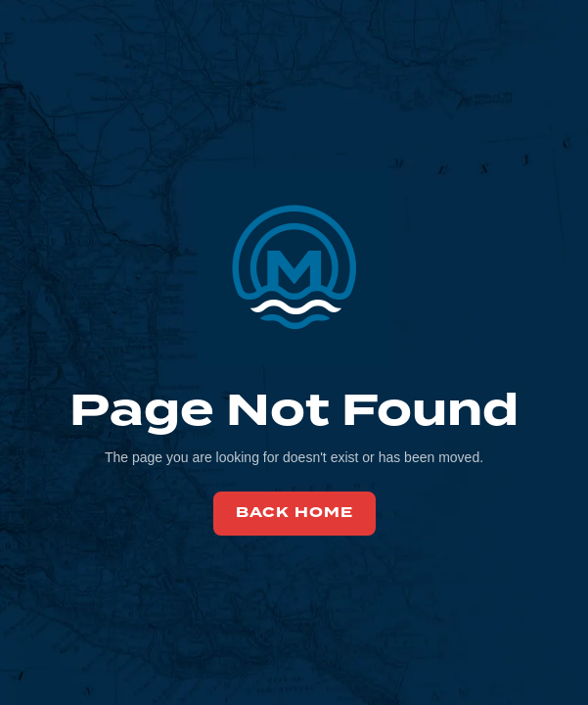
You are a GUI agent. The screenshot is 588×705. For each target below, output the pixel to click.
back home (294, 513)
